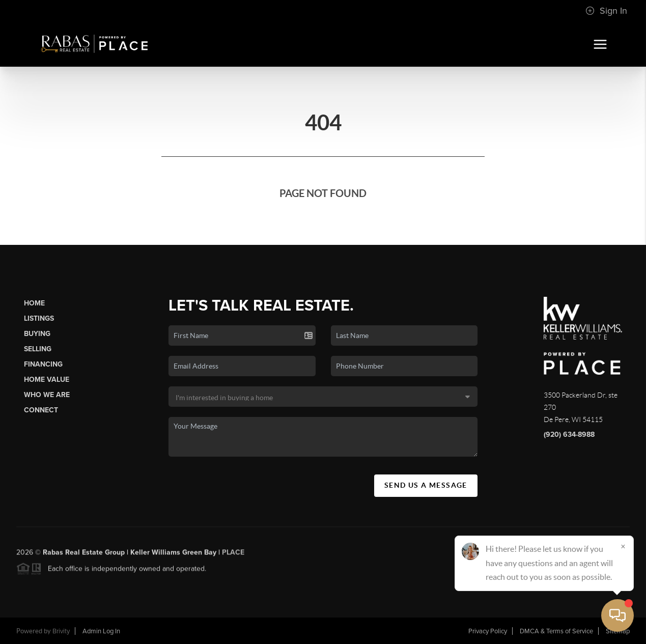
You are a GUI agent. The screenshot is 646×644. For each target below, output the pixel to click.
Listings (39, 318)
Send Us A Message (426, 485)
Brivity (61, 631)
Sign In (606, 11)
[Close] (623, 546)
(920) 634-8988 (569, 435)
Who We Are (47, 395)
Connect (41, 410)
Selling (38, 349)
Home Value (47, 380)
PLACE (233, 555)
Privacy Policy (488, 631)
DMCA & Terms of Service (556, 631)
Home (34, 303)
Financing (43, 364)
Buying (37, 334)
